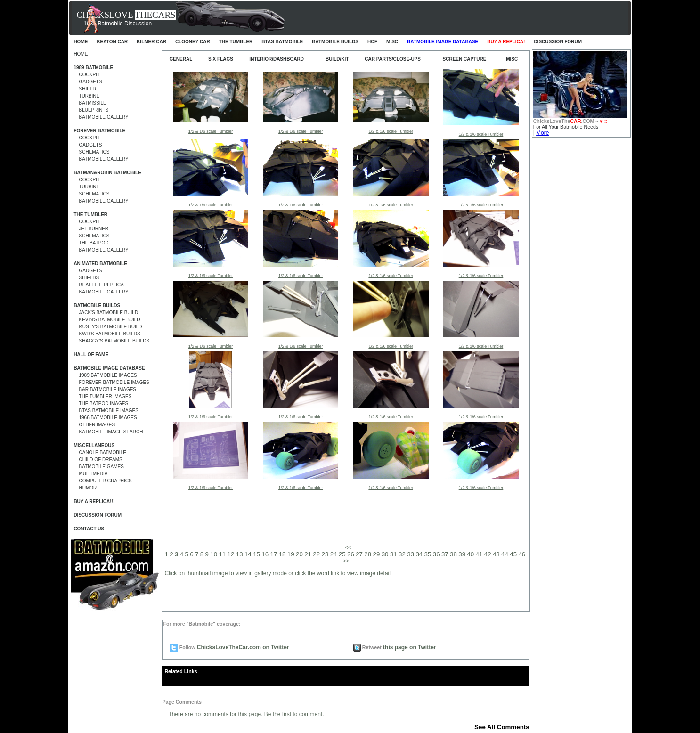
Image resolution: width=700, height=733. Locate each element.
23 (325, 554)
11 (222, 554)
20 (299, 554)
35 (428, 554)
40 (470, 554)
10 (214, 554)
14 (248, 554)
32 (402, 554)
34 (419, 554)
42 (488, 554)
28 (368, 554)
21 (308, 554)
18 (282, 554)
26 (351, 554)
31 (394, 554)
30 (385, 554)
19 (291, 554)
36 (436, 554)
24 (334, 554)
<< (348, 547)
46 (522, 554)
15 (256, 554)
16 (265, 554)
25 (342, 554)
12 (231, 554)
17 (273, 554)
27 (359, 554)
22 (316, 554)
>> (346, 561)
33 (411, 554)
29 (377, 554)
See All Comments (502, 727)
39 (462, 554)
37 (445, 554)
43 (496, 554)
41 (479, 554)
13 (240, 554)
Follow (187, 647)
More (542, 133)
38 (453, 554)
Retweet (372, 647)
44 (505, 554)
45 (513, 554)
